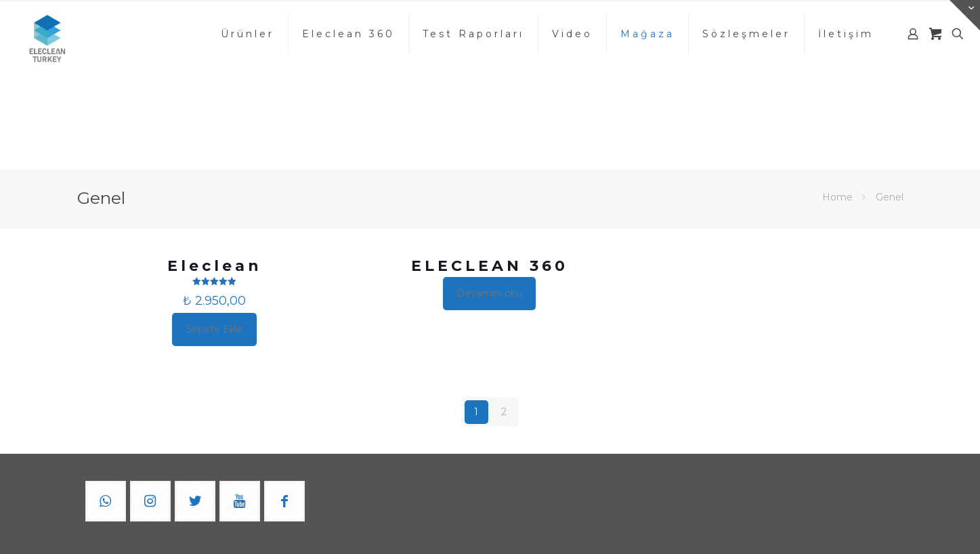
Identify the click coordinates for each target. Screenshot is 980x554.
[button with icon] (106, 501)
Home (837, 197)
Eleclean (215, 266)
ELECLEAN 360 (490, 266)
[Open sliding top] (965, 15)
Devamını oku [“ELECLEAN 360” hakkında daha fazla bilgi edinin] (489, 293)
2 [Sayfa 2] (504, 412)
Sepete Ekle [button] (214, 329)
